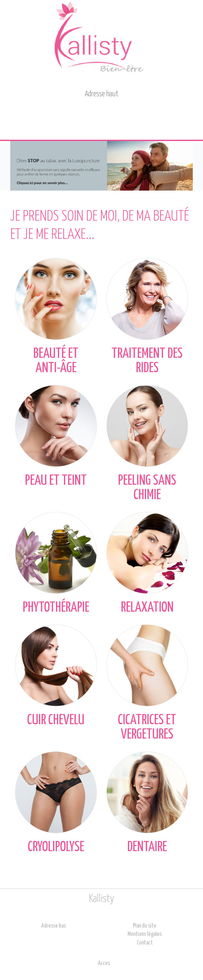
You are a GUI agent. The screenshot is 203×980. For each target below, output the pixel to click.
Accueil (22, 124)
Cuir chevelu (56, 676)
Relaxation (147, 563)
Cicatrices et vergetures (147, 683)
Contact (104, 123)
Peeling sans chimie (147, 443)
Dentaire (147, 803)
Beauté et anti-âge (56, 316)
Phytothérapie (56, 563)
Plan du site (145, 926)
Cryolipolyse (56, 803)
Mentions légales (145, 934)
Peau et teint (56, 436)
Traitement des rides (147, 316)
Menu (186, 124)
